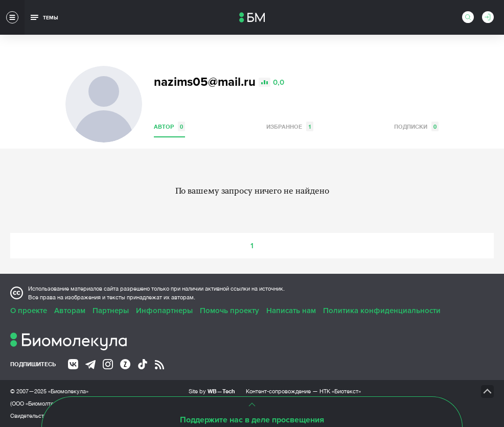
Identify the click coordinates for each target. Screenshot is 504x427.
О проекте (29, 311)
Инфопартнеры (164, 311)
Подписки (416, 126)
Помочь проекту (230, 311)
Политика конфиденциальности (382, 311)
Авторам (70, 311)
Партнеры (111, 311)
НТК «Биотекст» (340, 391)
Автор (169, 126)
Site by (212, 391)
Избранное (290, 126)
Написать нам (291, 311)
